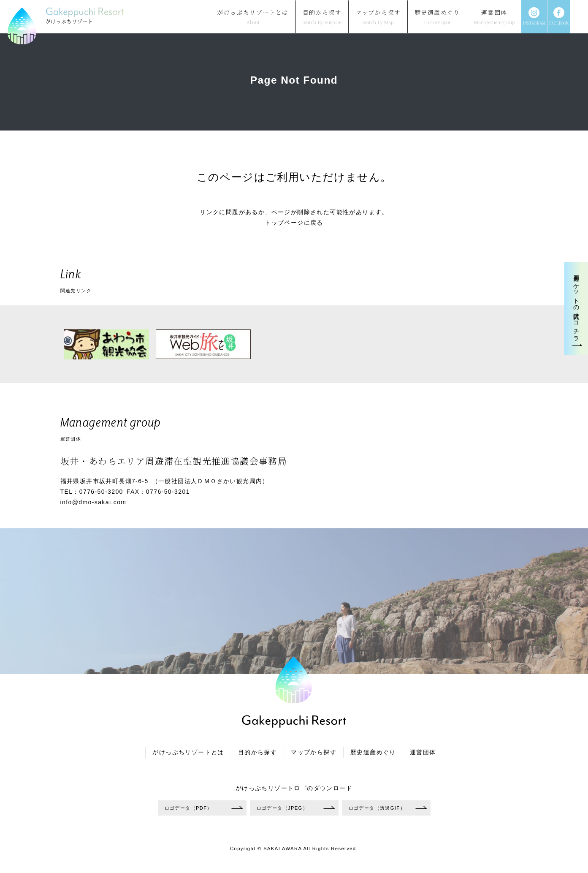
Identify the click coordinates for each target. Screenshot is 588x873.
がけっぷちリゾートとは (188, 752)
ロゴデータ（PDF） (188, 808)
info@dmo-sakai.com (93, 502)
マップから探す (314, 752)
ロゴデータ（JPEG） (282, 808)
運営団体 (423, 752)
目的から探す (257, 752)
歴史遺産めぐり (373, 752)
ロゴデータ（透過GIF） (377, 808)
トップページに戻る (294, 223)
